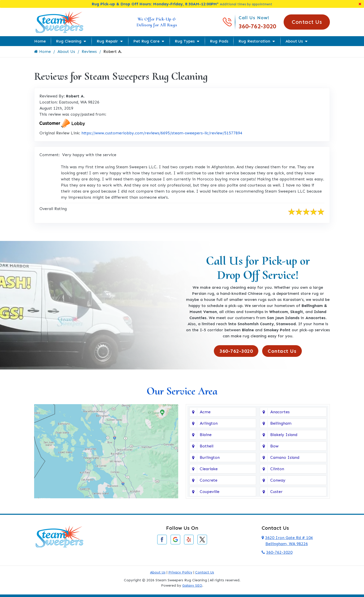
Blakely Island (284, 435)
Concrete (209, 480)
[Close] (360, 4)
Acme (205, 412)
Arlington (209, 423)
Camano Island (285, 457)
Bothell (207, 446)
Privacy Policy (180, 572)
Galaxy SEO (192, 585)
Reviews (89, 52)
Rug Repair (107, 41)
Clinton (277, 469)
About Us (294, 41)
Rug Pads (219, 41)
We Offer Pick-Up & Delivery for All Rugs (157, 22)
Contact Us (307, 22)
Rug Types (185, 41)
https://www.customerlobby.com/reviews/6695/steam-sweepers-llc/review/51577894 (162, 133)
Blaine (206, 435)
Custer (276, 492)
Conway (278, 480)
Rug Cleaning (69, 41)
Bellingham (281, 423)
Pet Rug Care (146, 41)
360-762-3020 (257, 26)
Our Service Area (182, 391)
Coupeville (210, 492)
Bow (274, 446)
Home (40, 41)
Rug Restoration (254, 41)
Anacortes (280, 412)
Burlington (210, 457)
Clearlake (209, 469)
